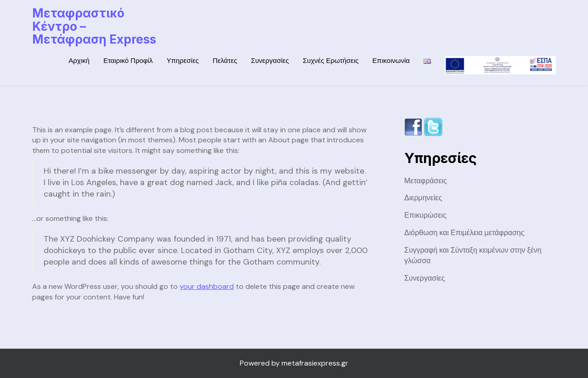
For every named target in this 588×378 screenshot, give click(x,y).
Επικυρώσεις (425, 215)
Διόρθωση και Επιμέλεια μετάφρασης (464, 233)
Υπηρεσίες (182, 61)
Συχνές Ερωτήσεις (331, 61)
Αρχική (79, 61)
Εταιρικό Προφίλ (128, 61)
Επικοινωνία (391, 61)
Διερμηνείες (423, 198)
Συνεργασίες (270, 61)
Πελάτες (225, 61)
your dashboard (207, 286)
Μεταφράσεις (426, 181)
